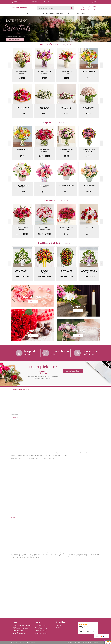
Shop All (65, 45)
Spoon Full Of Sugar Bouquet (22, 186)
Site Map (96, 643)
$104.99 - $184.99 (44, 276)
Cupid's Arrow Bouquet (67, 185)
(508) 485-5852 (18, 2)
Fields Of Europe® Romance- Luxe (44, 228)
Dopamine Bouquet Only (22, 108)
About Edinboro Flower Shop (20, 389)
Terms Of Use (69, 643)
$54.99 (89, 192)
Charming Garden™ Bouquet (67, 150)
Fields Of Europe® (89, 72)
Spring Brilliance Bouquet (89, 150)
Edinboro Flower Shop (19, 8)
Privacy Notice (77, 643)
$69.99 (89, 156)
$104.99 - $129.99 (44, 234)
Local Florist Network (87, 643)
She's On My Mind (89, 185)
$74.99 (44, 78)
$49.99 (44, 192)
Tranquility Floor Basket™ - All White (22, 271)
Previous (10, 65)
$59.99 (22, 192)
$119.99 (89, 114)
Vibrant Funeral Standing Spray (67, 271)
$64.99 (22, 114)
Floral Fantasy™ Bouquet (44, 150)
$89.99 (67, 78)
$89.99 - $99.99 (44, 156)
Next (101, 65)
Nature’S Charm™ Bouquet (22, 72)
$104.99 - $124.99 (22, 276)
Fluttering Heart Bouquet (44, 186)
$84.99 (44, 114)
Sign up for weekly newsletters (73, 371)
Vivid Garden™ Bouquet (67, 72)
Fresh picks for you (43, 372)
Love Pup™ (89, 228)
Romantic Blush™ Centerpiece (67, 108)
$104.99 (22, 78)
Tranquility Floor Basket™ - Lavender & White (89, 271)
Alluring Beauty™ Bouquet (44, 72)
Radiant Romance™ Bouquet (67, 228)
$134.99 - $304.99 (67, 276)
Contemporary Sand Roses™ (89, 108)
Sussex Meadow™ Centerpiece (44, 108)
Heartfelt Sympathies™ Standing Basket (44, 271)
